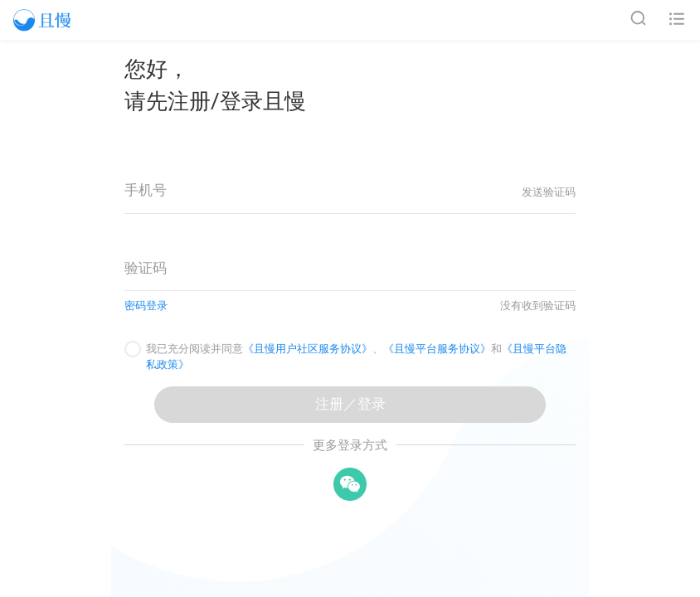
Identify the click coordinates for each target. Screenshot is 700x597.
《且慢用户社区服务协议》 (308, 349)
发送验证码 (549, 192)
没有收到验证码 (538, 306)
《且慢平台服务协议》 (437, 349)
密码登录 (146, 306)
